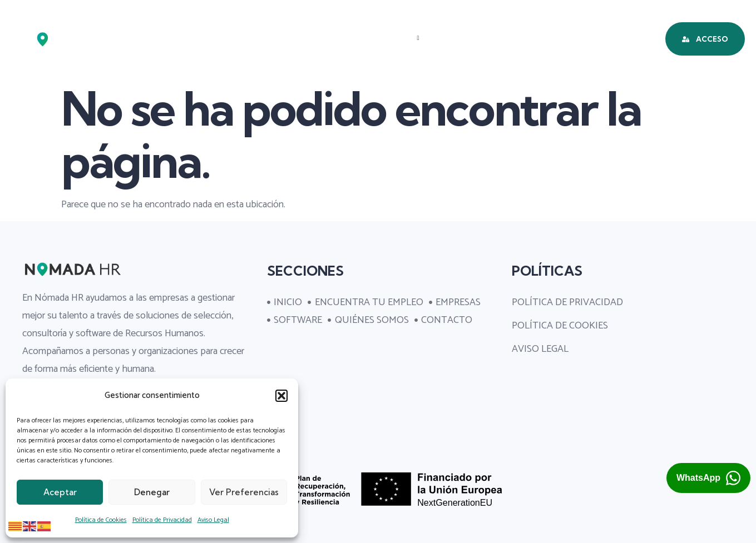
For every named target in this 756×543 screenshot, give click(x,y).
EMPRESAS (391, 38)
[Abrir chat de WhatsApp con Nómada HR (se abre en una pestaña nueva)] (708, 478)
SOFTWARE (467, 38)
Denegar (152, 492)
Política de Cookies (101, 520)
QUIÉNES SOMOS (554, 38)
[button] (281, 396)
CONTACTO (386, 77)
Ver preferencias (244, 492)
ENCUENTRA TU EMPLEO (285, 38)
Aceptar (60, 492)
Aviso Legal (213, 520)
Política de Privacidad (162, 520)
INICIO (193, 38)
